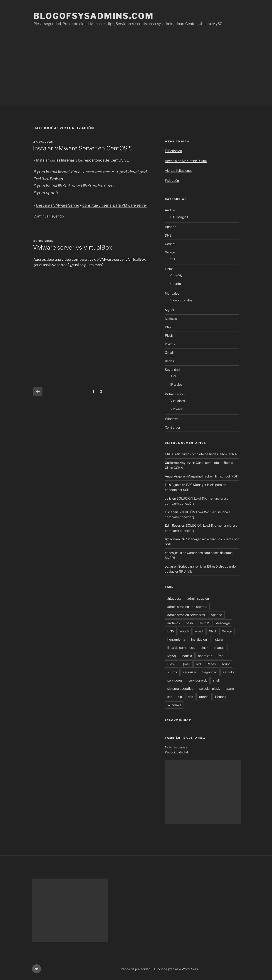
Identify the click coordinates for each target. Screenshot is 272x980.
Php (168, 327)
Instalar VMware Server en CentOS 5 (83, 148)
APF (173, 376)
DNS (168, 235)
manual (220, 648)
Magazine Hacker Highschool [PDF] (213, 476)
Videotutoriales (181, 300)
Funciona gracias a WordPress (176, 969)
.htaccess (174, 598)
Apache (171, 227)
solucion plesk (210, 688)
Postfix (170, 344)
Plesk (169, 335)
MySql (169, 310)
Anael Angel (174, 476)
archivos (174, 623)
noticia (187, 656)
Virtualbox (178, 401)
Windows (172, 419)
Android (171, 210)
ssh (170, 697)
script (226, 664)
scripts (172, 672)
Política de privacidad (135, 969)
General (171, 244)
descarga (223, 623)
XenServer (173, 427)
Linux (169, 269)
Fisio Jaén (172, 181)
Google (170, 252)
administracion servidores (186, 615)
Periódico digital (176, 752)
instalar (218, 639)
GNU (212, 631)
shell (216, 680)
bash (189, 623)
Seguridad (172, 370)
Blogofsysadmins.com (94, 16)
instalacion (199, 639)
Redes (169, 361)
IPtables (176, 384)
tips (190, 697)
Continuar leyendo (49, 216)
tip (180, 697)
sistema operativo (180, 688)
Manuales (172, 293)
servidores (175, 680)
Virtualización (175, 394)
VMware (177, 409)
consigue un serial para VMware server (115, 205)
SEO (173, 259)
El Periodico (173, 151)
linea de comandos (181, 648)
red (198, 664)
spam (230, 688)
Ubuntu (176, 284)
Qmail (169, 352)
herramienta (176, 639)
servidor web (198, 680)
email (199, 631)
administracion (198, 598)
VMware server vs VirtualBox (72, 247)
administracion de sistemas (187, 607)
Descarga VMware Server (58, 205)
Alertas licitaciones (179, 170)
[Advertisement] (136, 72)
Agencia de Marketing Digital (186, 161)
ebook (185, 631)
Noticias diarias (176, 747)
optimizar (205, 656)
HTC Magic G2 (181, 217)
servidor (229, 672)
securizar (190, 672)
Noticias (171, 319)
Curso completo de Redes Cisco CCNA (209, 454)
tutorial (204, 697)
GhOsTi (170, 454)
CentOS (176, 276)
